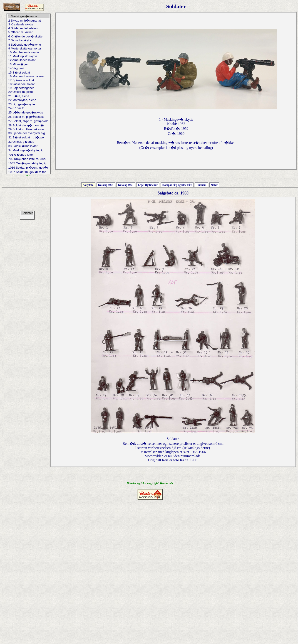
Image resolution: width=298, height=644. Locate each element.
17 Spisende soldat (29, 80)
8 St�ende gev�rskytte (29, 45)
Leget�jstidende (148, 185)
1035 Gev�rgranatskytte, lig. (29, 163)
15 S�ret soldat (29, 73)
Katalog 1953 (126, 185)
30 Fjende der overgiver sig (29, 133)
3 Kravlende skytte (29, 25)
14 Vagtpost (29, 68)
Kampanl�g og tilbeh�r (177, 185)
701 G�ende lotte (29, 155)
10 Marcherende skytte (29, 53)
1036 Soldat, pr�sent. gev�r (29, 168)
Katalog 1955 (106, 185)
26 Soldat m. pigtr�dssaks (29, 117)
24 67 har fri (29, 108)
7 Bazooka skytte (29, 41)
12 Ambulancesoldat (29, 60)
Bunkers (201, 185)
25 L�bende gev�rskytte (29, 112)
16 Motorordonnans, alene (29, 77)
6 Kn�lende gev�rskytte (29, 36)
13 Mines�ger (29, 64)
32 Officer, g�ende (29, 142)
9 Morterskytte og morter (29, 49)
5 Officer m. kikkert (29, 32)
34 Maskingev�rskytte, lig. (29, 150)
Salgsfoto (88, 185)
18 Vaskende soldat (29, 84)
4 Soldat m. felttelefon (29, 28)
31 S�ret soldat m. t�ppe (29, 137)
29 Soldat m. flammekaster (29, 129)
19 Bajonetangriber (29, 88)
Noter (214, 185)
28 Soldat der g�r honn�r (29, 125)
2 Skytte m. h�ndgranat (29, 21)
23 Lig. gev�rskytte (29, 104)
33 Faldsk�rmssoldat (29, 146)
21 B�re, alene (29, 96)
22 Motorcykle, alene (29, 100)
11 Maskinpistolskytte (29, 56)
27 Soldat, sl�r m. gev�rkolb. (29, 121)
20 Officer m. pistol (29, 92)
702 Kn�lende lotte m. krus (29, 159)
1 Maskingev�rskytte (29, 16)
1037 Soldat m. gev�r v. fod (29, 172)
